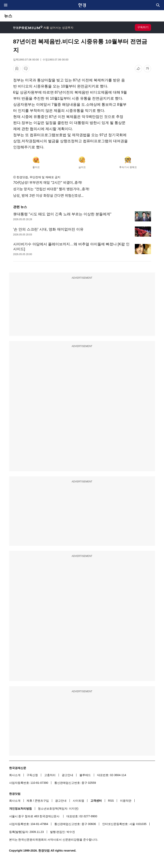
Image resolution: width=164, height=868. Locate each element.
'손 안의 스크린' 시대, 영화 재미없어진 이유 (48, 229)
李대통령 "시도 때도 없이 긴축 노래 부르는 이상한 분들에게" (62, 214)
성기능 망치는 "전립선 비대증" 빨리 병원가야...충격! (51, 189)
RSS (111, 801)
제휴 (29, 801)
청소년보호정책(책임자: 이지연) (58, 809)
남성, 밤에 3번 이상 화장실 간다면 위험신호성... (48, 196)
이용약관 (126, 801)
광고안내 (68, 775)
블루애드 (85, 775)
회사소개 (15, 775)
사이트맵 (78, 801)
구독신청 (32, 775)
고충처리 (50, 775)
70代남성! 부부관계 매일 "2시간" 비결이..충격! (48, 183)
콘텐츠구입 (42, 801)
